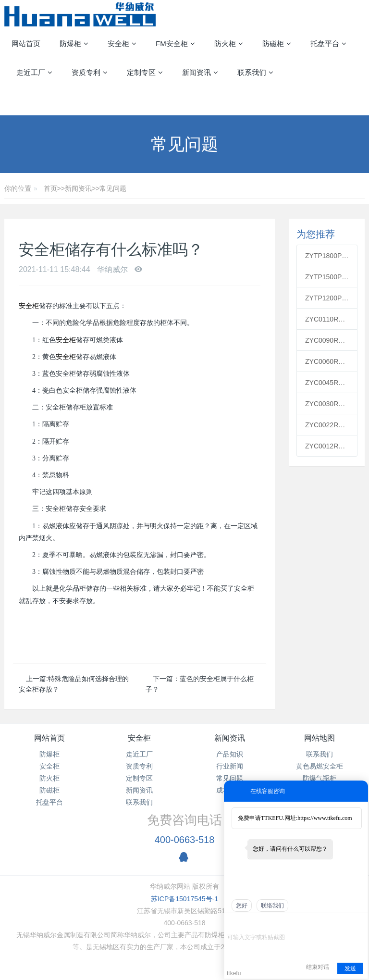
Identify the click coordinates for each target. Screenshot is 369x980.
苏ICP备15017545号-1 (184, 899)
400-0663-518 (185, 840)
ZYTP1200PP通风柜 (327, 298)
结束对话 (318, 967)
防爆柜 (49, 754)
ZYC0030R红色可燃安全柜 (327, 404)
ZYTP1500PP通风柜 (327, 277)
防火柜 (49, 778)
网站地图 (320, 738)
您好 (242, 906)
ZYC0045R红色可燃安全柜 (327, 383)
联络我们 (272, 906)
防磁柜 (49, 790)
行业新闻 (230, 766)
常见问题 (113, 188)
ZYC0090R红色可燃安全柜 (327, 340)
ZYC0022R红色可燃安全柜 (327, 425)
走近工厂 (139, 754)
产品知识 (230, 754)
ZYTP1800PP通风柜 (327, 256)
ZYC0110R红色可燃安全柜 (327, 319)
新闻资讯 (78, 188)
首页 (50, 188)
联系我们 (139, 802)
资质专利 (139, 766)
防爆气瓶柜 (320, 778)
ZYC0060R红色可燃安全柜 (327, 361)
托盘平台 (49, 802)
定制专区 (139, 778)
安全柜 (29, 306)
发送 (350, 968)
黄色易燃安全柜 (320, 766)
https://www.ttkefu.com (325, 818)
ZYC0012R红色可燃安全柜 (327, 446)
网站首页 (26, 43)
